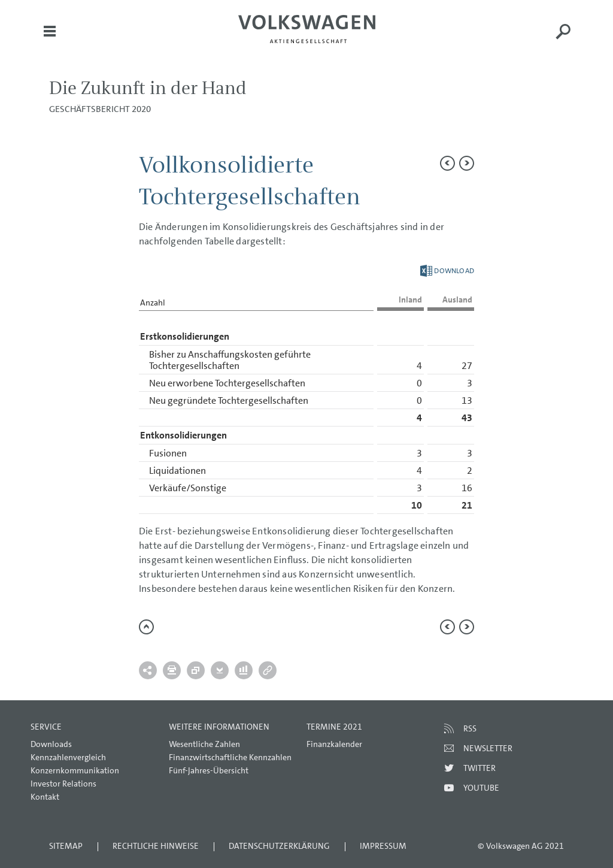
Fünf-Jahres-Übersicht (209, 770)
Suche (563, 40)
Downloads (51, 744)
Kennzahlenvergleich (68, 757)
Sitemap (66, 846)
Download (447, 271)
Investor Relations (63, 784)
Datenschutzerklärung (279, 846)
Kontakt (45, 797)
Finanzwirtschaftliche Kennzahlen (230, 757)
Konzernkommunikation (75, 770)
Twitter (480, 768)
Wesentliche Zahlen (204, 744)
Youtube (481, 788)
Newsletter (488, 748)
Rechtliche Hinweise (156, 846)
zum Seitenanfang (146, 627)
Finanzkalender (334, 744)
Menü (50, 40)
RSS (470, 728)
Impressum (383, 846)
